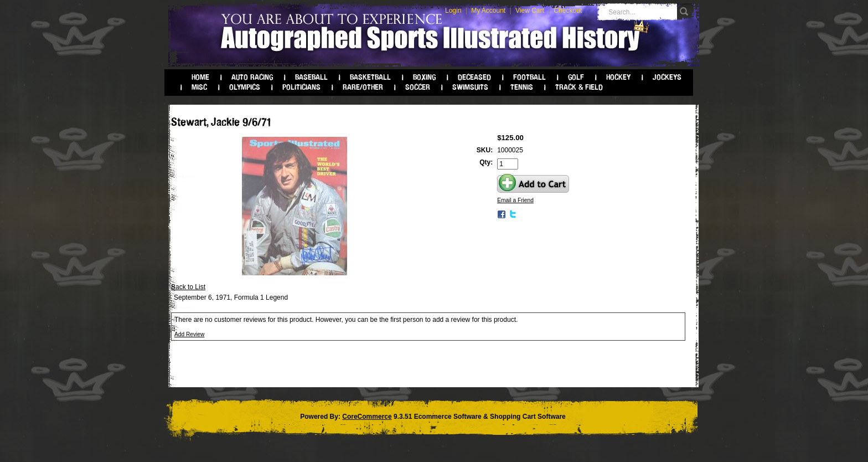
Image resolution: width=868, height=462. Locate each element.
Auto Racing (252, 77)
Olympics (245, 87)
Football (529, 77)
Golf (576, 77)
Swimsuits (470, 87)
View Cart (530, 11)
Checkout (568, 11)
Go (685, 12)
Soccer (418, 87)
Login (453, 11)
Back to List (188, 287)
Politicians (301, 87)
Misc (199, 87)
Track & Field (579, 87)
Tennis (522, 87)
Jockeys (667, 77)
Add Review (189, 334)
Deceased (474, 77)
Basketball (370, 77)
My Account (488, 11)
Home (200, 77)
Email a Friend (515, 200)
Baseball (311, 77)
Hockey (618, 77)
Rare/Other (363, 87)
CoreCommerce (367, 417)
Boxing (424, 77)
